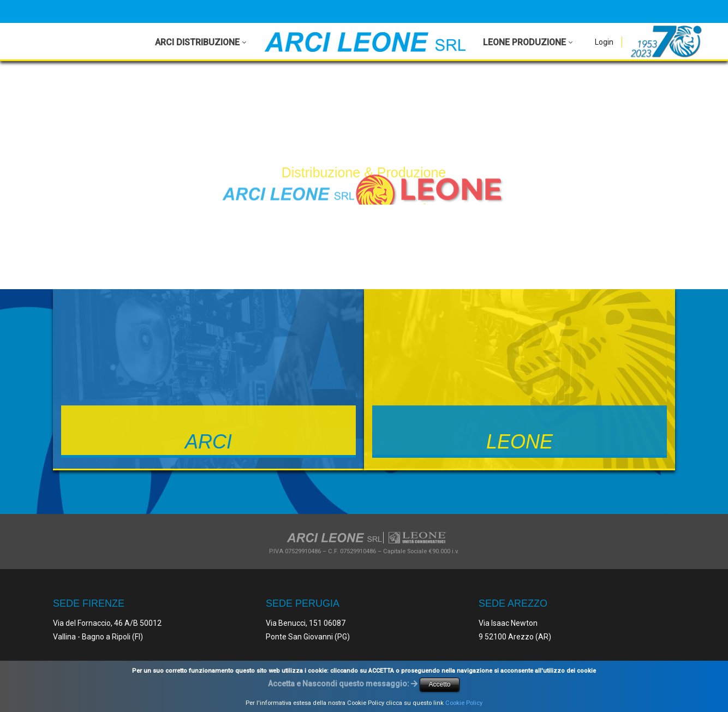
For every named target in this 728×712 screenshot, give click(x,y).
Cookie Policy (464, 703)
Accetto (439, 684)
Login (604, 42)
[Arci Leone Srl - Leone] (365, 42)
